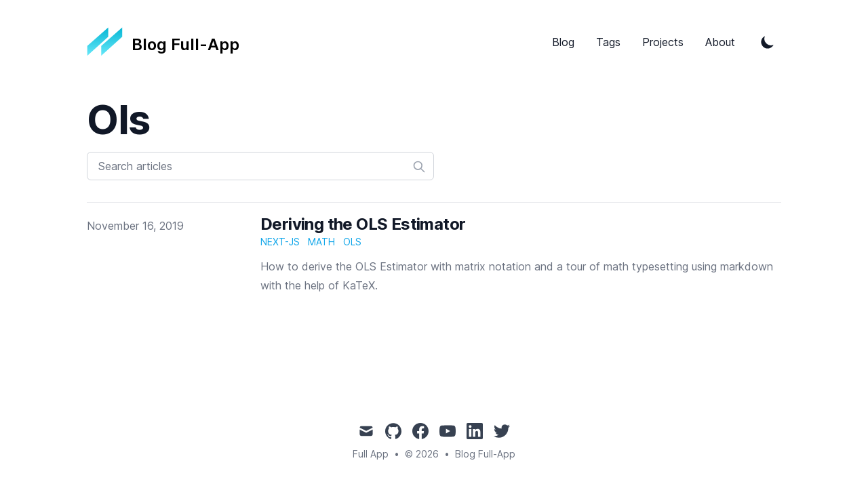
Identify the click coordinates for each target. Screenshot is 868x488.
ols (352, 242)
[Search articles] (260, 166)
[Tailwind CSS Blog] (163, 42)
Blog (563, 42)
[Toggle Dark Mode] (768, 42)
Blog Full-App (485, 454)
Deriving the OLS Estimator (363, 224)
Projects (663, 42)
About (720, 42)
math (321, 242)
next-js (280, 242)
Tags (608, 42)
